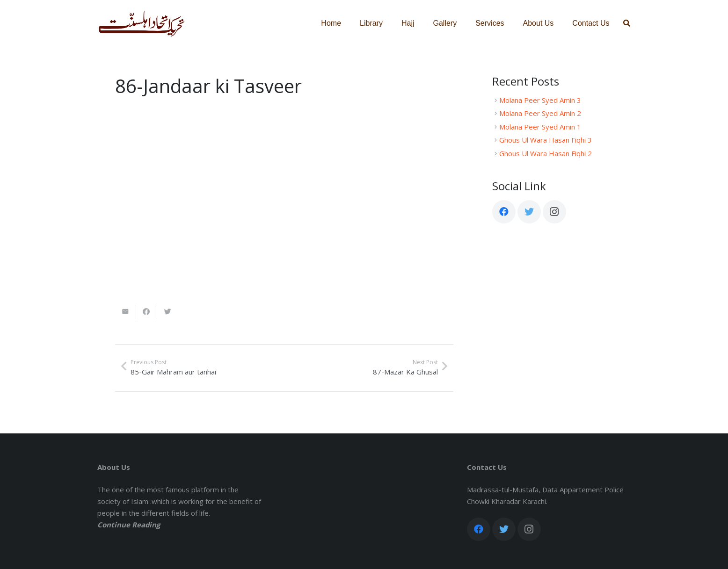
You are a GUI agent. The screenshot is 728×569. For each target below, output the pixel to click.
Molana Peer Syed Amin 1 (540, 127)
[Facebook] (504, 212)
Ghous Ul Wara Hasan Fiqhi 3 (546, 140)
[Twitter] (529, 212)
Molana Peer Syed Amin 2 (540, 113)
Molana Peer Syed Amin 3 (540, 100)
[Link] (142, 23)
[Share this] (147, 312)
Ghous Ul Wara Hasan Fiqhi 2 (546, 153)
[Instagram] (554, 212)
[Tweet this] (168, 312)
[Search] (627, 23)
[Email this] (126, 312)
